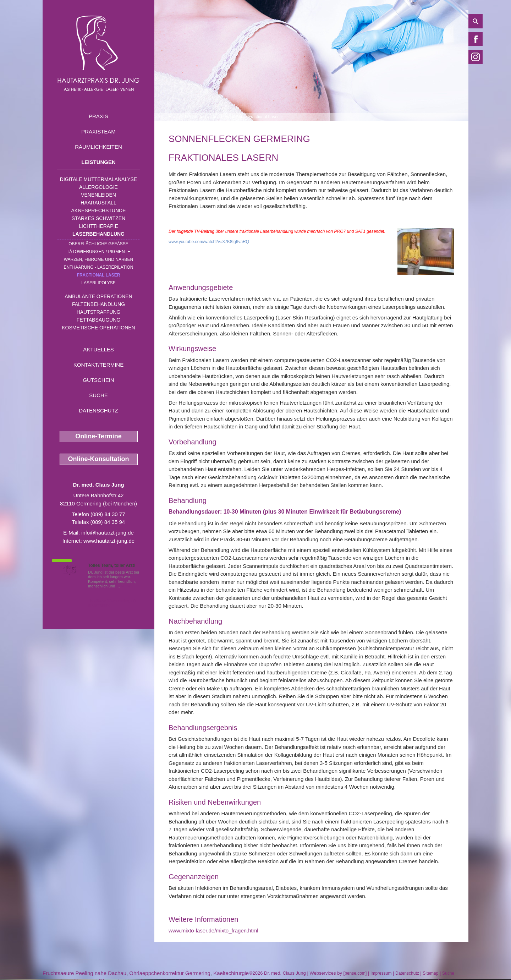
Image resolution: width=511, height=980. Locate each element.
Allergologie (98, 187)
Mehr (126, 586)
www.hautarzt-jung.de (109, 541)
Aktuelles (98, 349)
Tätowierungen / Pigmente (98, 252)
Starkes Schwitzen (98, 218)
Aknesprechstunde (98, 210)
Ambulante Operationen (98, 296)
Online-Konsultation (99, 459)
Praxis (98, 116)
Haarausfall (98, 203)
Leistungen (98, 162)
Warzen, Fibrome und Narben (99, 259)
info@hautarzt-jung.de (108, 533)
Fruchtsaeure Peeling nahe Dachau (84, 973)
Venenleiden (98, 195)
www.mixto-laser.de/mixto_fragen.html (213, 930)
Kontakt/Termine (98, 365)
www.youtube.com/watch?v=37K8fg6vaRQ (209, 242)
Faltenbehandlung (98, 304)
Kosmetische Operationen (98, 328)
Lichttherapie (98, 226)
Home (174, 117)
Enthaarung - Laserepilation (99, 267)
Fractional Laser (99, 275)
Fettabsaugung (98, 320)
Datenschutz (98, 410)
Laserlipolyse (98, 283)
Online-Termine (98, 436)
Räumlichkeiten (98, 147)
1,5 (69, 570)
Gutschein (98, 380)
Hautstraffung (99, 312)
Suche (98, 395)
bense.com (355, 973)
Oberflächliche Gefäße (98, 244)
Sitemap (430, 973)
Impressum (381, 973)
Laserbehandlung (98, 234)
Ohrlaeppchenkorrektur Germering (170, 973)
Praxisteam (98, 132)
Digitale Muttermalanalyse (98, 179)
